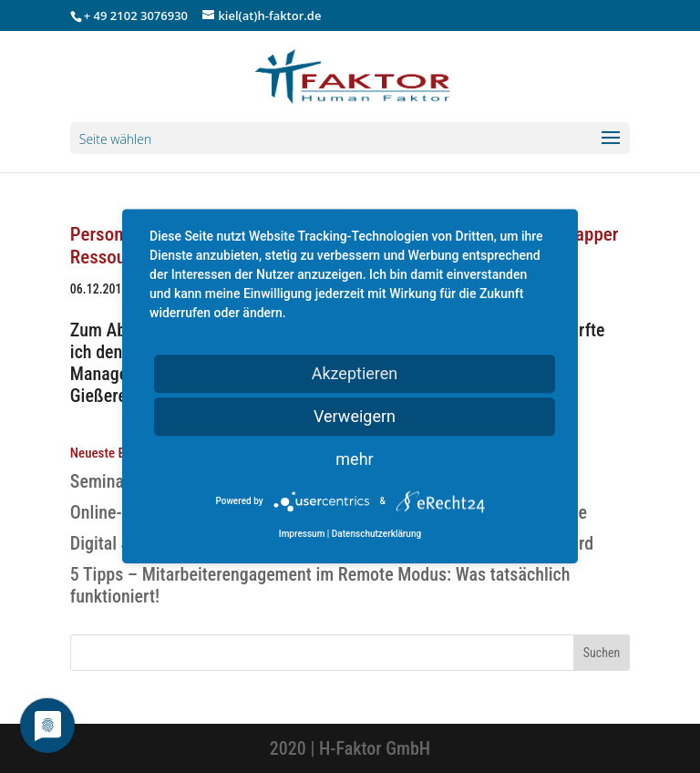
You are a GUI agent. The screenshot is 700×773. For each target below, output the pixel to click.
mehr (354, 459)
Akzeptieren (355, 373)
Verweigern (355, 416)
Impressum (302, 535)
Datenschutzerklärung (376, 535)
